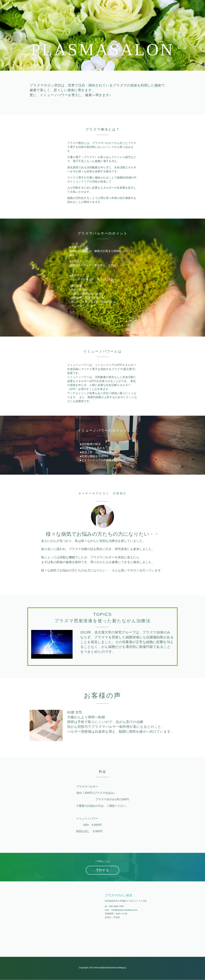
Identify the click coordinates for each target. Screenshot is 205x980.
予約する (102, 870)
